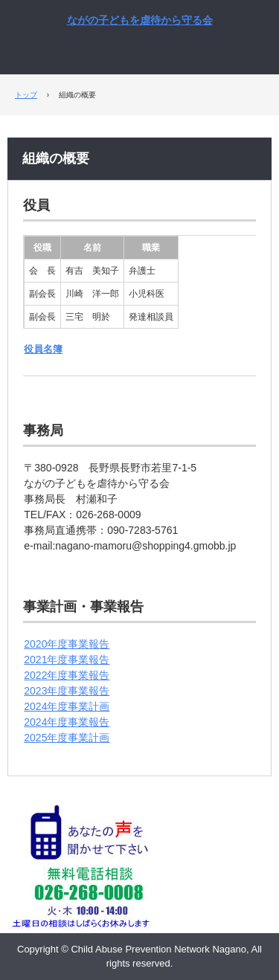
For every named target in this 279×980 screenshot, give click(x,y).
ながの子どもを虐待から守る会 (140, 20)
